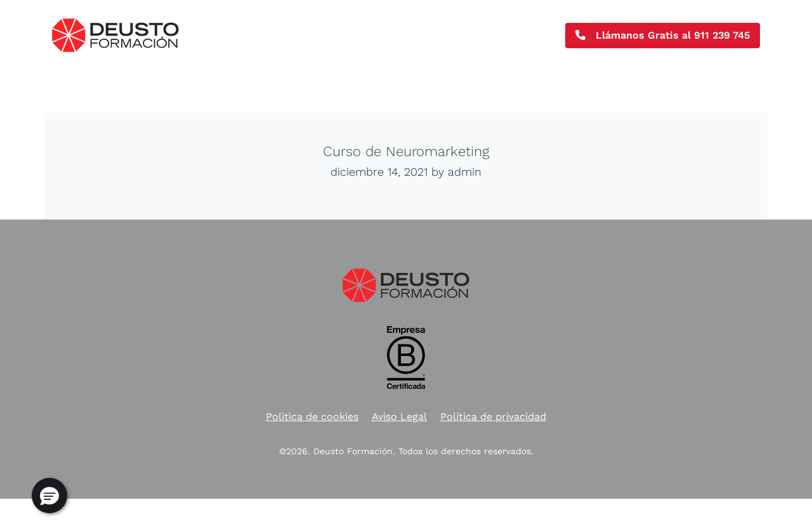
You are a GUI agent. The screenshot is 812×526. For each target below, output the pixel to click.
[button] (49, 496)
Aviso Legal (399, 417)
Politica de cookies (312, 417)
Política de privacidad (493, 417)
